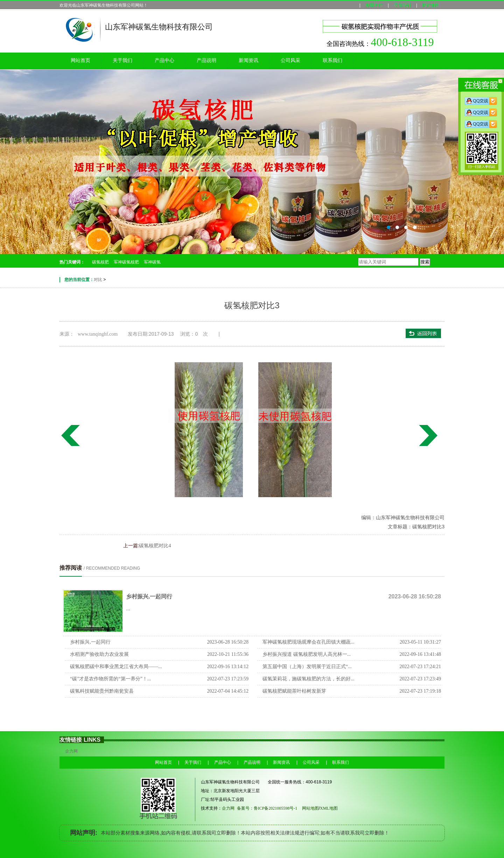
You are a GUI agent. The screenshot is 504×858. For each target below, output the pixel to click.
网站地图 (431, 5)
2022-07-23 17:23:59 (228, 679)
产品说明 (206, 60)
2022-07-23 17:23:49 (420, 679)
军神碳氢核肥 (126, 262)
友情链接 (71, 740)
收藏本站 (374, 5)
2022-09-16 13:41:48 (420, 654)
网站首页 (80, 60)
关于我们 (122, 60)
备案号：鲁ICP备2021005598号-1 (267, 808)
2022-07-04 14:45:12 (228, 691)
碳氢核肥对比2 (430, 435)
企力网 (71, 751)
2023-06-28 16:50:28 (228, 642)
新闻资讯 (248, 60)
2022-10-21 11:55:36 (228, 654)
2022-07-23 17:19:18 (420, 691)
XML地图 (331, 808)
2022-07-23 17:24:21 (420, 667)
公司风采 (290, 60)
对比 (98, 280)
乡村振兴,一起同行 (149, 596)
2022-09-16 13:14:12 (228, 667)
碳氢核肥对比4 (70, 435)
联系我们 (402, 5)
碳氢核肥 (100, 262)
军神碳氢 (152, 262)
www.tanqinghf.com (98, 334)
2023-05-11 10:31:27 (420, 642)
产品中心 (164, 60)
